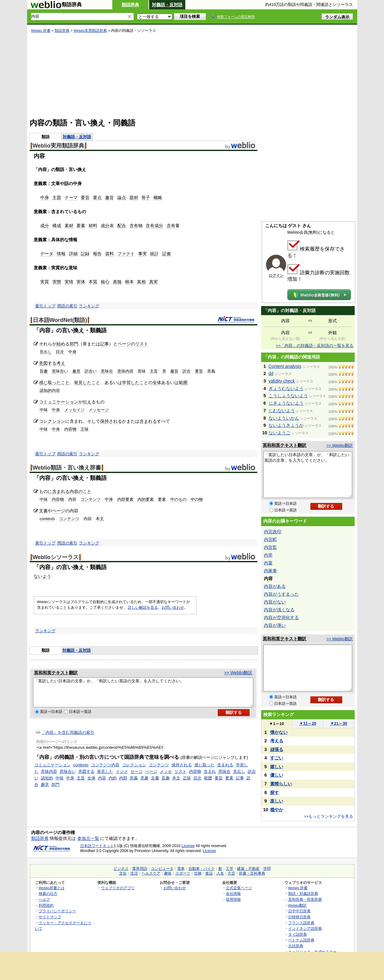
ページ (124, 344)
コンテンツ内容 (105, 770)
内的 (113, 784)
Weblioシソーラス (56, 557)
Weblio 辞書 (41, 31)
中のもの (178, 499)
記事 (105, 344)
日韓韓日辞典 (299, 917)
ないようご (279, 433)
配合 (122, 226)
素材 (69, 226)
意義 (134, 784)
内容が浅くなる (279, 610)
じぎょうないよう (286, 403)
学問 (267, 869)
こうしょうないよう (288, 396)
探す (275, 792)
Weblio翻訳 (297, 905)
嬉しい (277, 767)
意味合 (107, 371)
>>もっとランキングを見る (328, 816)
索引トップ (45, 306)
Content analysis (285, 366)
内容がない (275, 602)
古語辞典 (296, 946)
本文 (100, 519)
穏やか (277, 810)
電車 (181, 869)
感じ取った (50, 383)
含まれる (148, 421)
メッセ (166, 777)
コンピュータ (162, 869)
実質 (45, 282)
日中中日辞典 (299, 911)
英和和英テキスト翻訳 (56, 673)
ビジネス (121, 869)
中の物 (197, 499)
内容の (76, 491)
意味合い (60, 371)
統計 (154, 254)
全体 (157, 383)
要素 (81, 226)
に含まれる (59, 491)
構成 (57, 226)
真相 (141, 282)
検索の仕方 (48, 893)
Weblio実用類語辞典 (90, 31)
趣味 (168, 873)
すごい (277, 758)
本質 (93, 282)
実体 (81, 282)
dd (271, 373)
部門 (74, 344)
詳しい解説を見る (143, 607)
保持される (111, 421)
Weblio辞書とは (52, 888)
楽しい (277, 801)
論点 (122, 197)
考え (61, 363)
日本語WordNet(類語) (60, 320)
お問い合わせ (173, 607)
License (188, 846)
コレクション (52, 421)
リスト (142, 344)
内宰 (268, 555)
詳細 (73, 254)
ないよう (42, 576)
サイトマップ (50, 917)
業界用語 (140, 869)
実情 (69, 282)
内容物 (70, 429)
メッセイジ (74, 410)
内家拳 (270, 571)
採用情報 (233, 899)
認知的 (47, 784)
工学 (230, 869)
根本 (129, 282)
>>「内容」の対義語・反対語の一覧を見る (315, 346)
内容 (102, 784)
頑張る (277, 749)
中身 (45, 197)
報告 (97, 254)
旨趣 (44, 371)
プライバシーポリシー (57, 911)
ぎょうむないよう (286, 388)
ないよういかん (284, 418)
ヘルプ (44, 899)
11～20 (308, 723)
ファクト (126, 254)
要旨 (85, 197)
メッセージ (99, 410)
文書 (43, 511)
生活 (134, 873)
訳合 (187, 371)
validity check (282, 381)
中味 (44, 410)
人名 (220, 873)
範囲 (183, 383)
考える (277, 741)
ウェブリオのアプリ (118, 888)
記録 (85, 254)
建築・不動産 (248, 869)
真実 (153, 282)
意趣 (144, 784)
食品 (209, 873)
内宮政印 (273, 532)
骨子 (146, 197)
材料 (93, 226)
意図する (48, 363)
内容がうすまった (281, 594)
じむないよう (282, 411)
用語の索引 (67, 306)
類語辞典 (130, 5)
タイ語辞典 (298, 934)
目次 (60, 352)
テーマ (71, 197)
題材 (134, 197)
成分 (45, 226)
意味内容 (125, 371)
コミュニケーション (59, 402)
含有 (134, 226)
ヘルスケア (151, 873)
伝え (87, 402)
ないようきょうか (286, 425)
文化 (123, 873)
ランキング (89, 306)
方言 (231, 873)
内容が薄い (275, 625)
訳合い (91, 371)
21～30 (339, 723)
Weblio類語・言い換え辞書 (67, 468)
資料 (109, 254)
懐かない (279, 732)
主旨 (154, 371)
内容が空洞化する (281, 617)
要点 (97, 197)
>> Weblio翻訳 (238, 673)
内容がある (275, 586)
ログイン (276, 275)
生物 (198, 873)
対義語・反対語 (167, 5)
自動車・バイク (202, 869)
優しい (277, 775)
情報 (61, 254)
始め (61, 344)
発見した (83, 383)
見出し (46, 352)
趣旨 (109, 197)
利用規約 (46, 905)
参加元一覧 (88, 838)
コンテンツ (91, 499)
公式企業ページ (239, 888)
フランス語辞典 (301, 923)
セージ (136, 777)
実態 (57, 282)
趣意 (76, 371)
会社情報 (233, 893)
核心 (105, 282)
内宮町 (270, 539)
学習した (131, 383)
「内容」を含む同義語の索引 (68, 738)
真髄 (117, 282)
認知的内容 (50, 390)
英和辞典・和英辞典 (305, 899)
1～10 (277, 724)
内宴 (268, 563)
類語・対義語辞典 (303, 893)
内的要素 (146, 499)
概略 (158, 197)
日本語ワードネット (97, 846)
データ (47, 254)
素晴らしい (281, 784)
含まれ (210, 777)
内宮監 (270, 547)
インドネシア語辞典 (305, 928)
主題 (57, 197)
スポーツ (183, 873)
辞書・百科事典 (252, 873)
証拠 (167, 254)
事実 (143, 254)
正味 (85, 429)
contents (47, 519)
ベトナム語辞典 (301, 940)
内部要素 (125, 499)
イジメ (122, 777)
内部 (123, 784)
